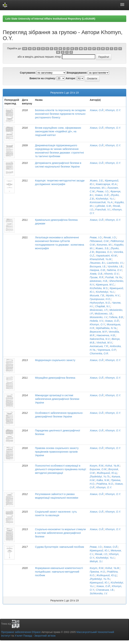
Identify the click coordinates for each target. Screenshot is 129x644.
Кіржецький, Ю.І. (100, 550)
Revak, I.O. (110, 237)
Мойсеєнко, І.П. (99, 310)
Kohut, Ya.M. (113, 466)
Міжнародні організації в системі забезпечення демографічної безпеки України (57, 399)
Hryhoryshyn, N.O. (100, 303)
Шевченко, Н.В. (99, 281)
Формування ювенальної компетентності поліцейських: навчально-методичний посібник (59, 572)
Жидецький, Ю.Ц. (107, 473)
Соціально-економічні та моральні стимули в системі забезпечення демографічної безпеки (60, 533)
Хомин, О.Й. (97, 110)
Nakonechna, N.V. (100, 339)
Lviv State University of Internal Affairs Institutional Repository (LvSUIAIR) (50, 19)
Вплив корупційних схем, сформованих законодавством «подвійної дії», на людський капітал (58, 131)
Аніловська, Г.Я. (99, 346)
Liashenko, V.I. (115, 263)
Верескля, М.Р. (98, 332)
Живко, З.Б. (97, 181)
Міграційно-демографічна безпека (55, 378)
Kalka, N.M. (103, 480)
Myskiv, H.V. (113, 295)
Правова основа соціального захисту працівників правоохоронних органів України (57, 452)
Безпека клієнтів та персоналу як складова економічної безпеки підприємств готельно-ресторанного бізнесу (61, 114)
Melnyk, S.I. (96, 561)
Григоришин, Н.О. (100, 299)
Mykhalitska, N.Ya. (107, 328)
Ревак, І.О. (103, 191)
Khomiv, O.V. (112, 274)
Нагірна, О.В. (98, 270)
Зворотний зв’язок (45, 636)
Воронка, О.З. (104, 252)
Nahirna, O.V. (115, 270)
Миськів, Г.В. (97, 295)
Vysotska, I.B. (115, 266)
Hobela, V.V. (97, 321)
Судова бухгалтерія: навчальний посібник (60, 547)
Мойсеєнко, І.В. (104, 314)
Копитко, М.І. (98, 188)
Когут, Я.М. (97, 466)
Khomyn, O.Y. (113, 110)
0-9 (25, 49)
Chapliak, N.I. (103, 306)
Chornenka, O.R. (99, 353)
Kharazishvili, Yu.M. (101, 259)
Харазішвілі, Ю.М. (107, 256)
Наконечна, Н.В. (106, 335)
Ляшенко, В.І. (98, 263)
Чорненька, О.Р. (107, 350)
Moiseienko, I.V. (99, 317)
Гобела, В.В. (116, 317)
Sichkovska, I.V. (99, 593)
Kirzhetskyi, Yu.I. (105, 199)
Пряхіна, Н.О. (98, 572)
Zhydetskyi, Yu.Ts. (100, 477)
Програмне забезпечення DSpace (21, 632)
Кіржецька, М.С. (105, 285)
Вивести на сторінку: (43, 78)
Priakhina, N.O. (105, 484)
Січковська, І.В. (105, 590)
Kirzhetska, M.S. (99, 288)
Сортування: (28, 73)
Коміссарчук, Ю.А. (107, 184)
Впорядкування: (77, 73)
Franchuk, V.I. (103, 210)
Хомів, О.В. (96, 274)
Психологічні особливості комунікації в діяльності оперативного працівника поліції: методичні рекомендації (61, 469)
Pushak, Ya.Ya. (114, 277)
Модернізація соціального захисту (55, 360)
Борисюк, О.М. (98, 469)
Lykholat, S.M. (103, 206)
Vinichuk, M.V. (104, 343)
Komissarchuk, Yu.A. (101, 202)
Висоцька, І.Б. (98, 266)
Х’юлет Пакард (23, 636)
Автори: (71, 78)
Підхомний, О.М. (99, 241)
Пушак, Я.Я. (97, 277)
